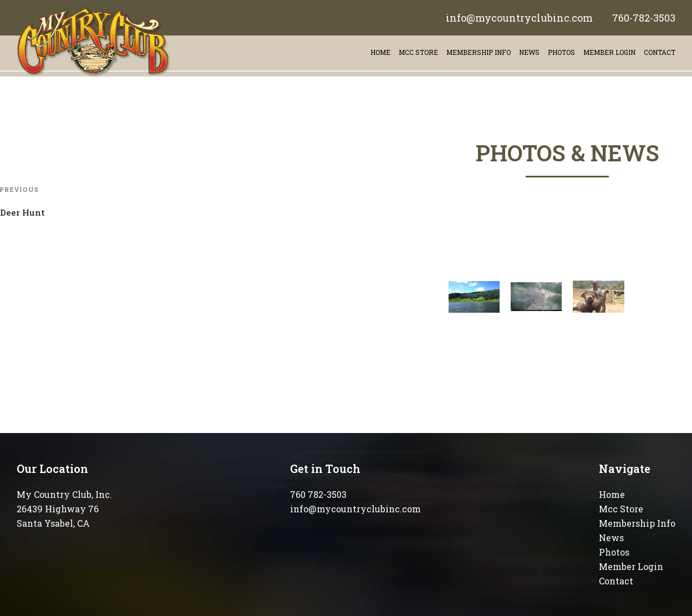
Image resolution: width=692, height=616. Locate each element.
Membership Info (637, 523)
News (529, 52)
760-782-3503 (644, 18)
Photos (561, 52)
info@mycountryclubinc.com (519, 18)
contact (660, 52)
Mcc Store (621, 509)
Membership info (479, 52)
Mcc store (418, 52)
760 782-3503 (318, 494)
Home (380, 52)
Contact (616, 581)
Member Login (609, 52)
